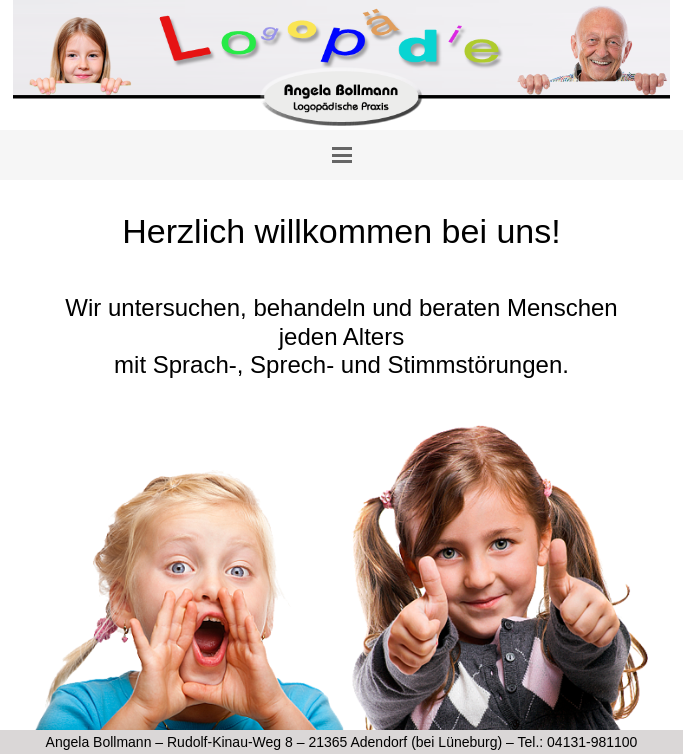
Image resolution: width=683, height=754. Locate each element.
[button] (341, 155)
